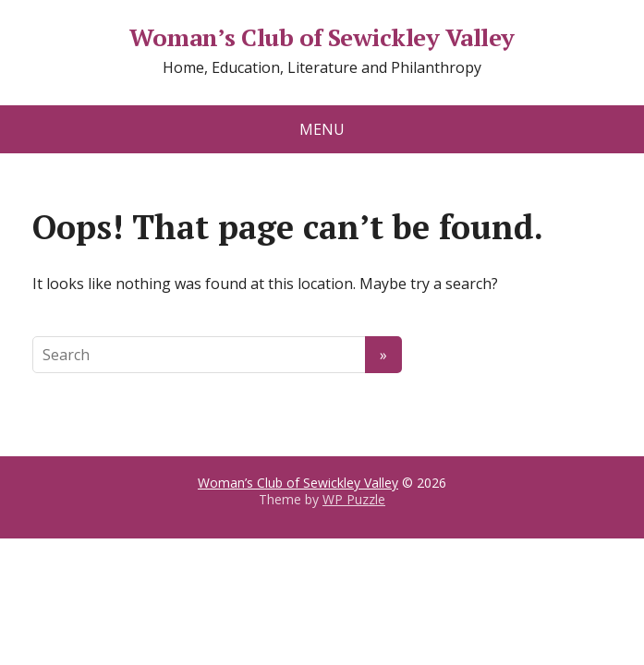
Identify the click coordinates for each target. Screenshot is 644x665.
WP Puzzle (354, 499)
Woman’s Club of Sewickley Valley (322, 38)
